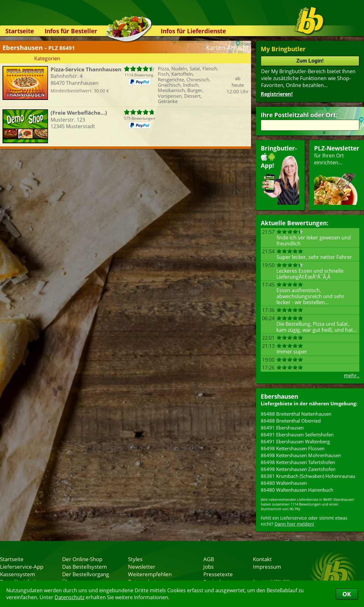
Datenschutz (70, 597)
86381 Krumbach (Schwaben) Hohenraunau (308, 476)
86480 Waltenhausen (284, 483)
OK (347, 594)
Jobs (209, 566)
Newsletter (142, 566)
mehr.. (352, 375)
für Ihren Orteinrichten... (337, 175)
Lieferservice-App (22, 566)
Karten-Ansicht (227, 48)
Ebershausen (279, 396)
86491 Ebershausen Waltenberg (295, 441)
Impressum (267, 566)
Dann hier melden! (294, 524)
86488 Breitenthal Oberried (291, 421)
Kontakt (262, 559)
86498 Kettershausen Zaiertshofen (298, 469)
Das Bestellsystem (85, 566)
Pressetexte (218, 574)
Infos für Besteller (71, 31)
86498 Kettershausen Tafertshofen (298, 462)
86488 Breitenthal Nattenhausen (296, 414)
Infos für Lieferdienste (193, 31)
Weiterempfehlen (150, 574)
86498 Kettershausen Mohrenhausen (301, 455)
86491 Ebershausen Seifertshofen (297, 435)
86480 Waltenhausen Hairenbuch (297, 490)
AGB (209, 559)
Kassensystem (18, 574)
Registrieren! (277, 94)
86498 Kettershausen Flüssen (293, 448)
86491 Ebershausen (282, 428)
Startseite (20, 31)
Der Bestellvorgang (86, 574)
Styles (135, 559)
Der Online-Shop (82, 559)
